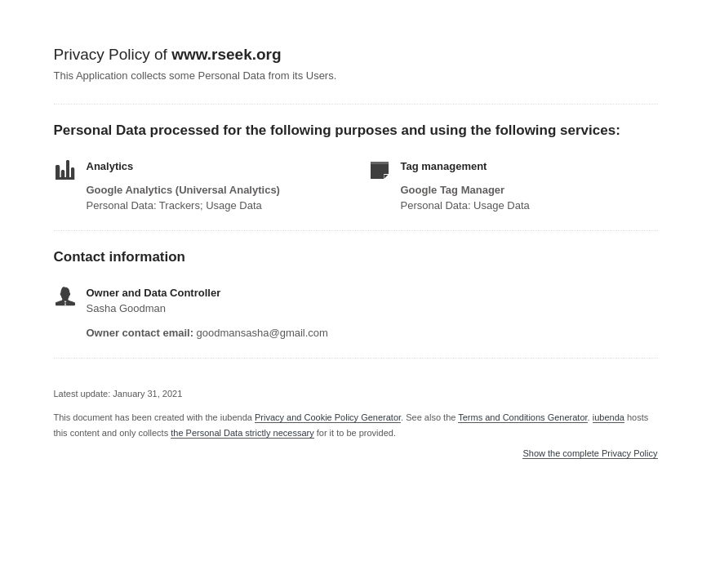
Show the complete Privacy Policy (590, 454)
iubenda (609, 417)
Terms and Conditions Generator (522, 417)
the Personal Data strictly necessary (242, 433)
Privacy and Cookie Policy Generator (328, 417)
